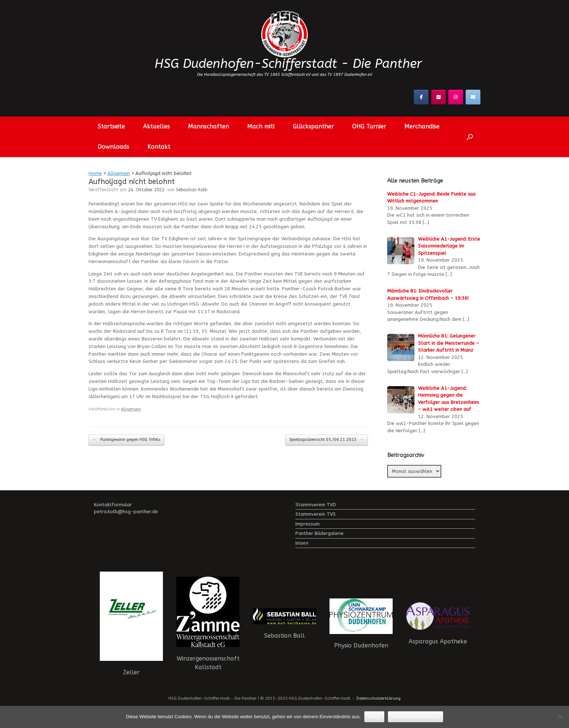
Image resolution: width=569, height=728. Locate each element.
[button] (470, 137)
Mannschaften (208, 126)
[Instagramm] (456, 97)
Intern (302, 543)
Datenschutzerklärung (378, 698)
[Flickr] (439, 97)
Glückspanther (313, 126)
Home (95, 173)
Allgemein (119, 173)
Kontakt (159, 147)
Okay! (374, 717)
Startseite (111, 126)
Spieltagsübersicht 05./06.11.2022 (327, 440)
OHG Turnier (369, 126)
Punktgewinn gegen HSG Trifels (126, 440)
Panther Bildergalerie (320, 533)
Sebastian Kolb (192, 190)
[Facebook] (421, 97)
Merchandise (422, 126)
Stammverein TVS (316, 514)
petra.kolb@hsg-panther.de (126, 512)
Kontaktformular (113, 505)
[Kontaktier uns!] (473, 97)
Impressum (308, 524)
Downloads (113, 147)
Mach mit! (261, 126)
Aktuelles (156, 126)
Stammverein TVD (316, 505)
